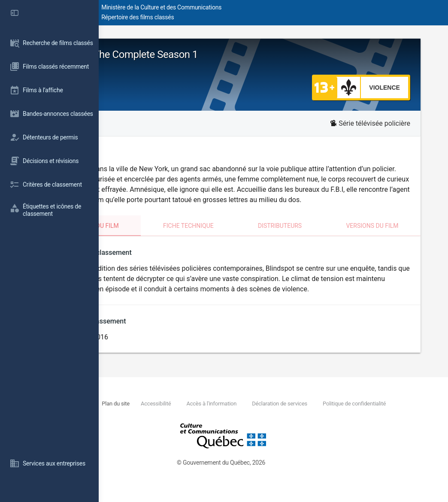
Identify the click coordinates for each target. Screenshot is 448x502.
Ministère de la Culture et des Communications (253, 7)
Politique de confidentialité (183, 424)
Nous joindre (162, 415)
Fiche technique (243, 236)
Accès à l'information (298, 415)
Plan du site (200, 415)
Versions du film (391, 236)
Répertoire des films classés (229, 17)
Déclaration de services (368, 415)
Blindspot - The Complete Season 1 (203, 54)
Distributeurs (317, 236)
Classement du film (160, 236)
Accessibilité (241, 415)
